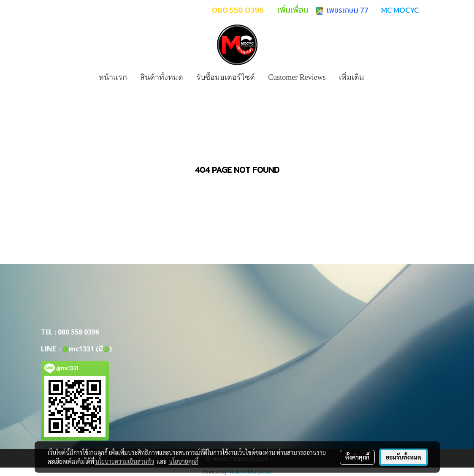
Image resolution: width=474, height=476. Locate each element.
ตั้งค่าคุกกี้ (357, 457)
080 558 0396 (79, 332)
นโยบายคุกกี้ (184, 461)
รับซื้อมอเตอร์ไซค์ (226, 77)
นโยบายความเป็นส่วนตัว (125, 461)
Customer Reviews (297, 77)
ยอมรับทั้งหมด (404, 457)
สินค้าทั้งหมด (162, 77)
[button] (378, 77)
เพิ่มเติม (352, 77)
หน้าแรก (113, 77)
